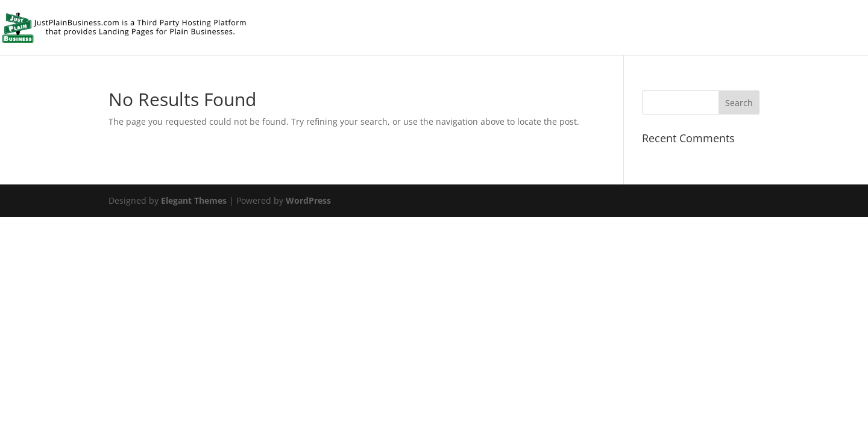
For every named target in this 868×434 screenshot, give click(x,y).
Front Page (801, 29)
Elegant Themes (194, 200)
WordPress (308, 200)
